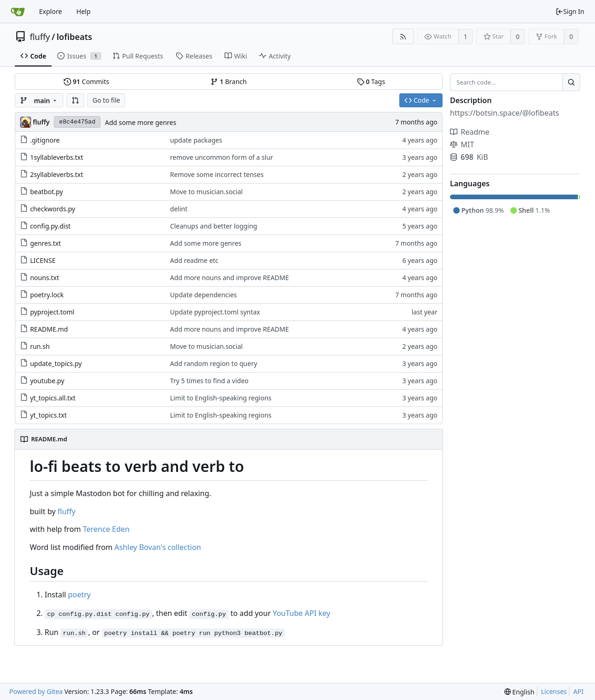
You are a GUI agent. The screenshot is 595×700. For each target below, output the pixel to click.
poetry (79, 595)
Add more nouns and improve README (230, 278)
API (578, 691)
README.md (49, 329)
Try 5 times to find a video (209, 381)
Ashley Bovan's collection (158, 547)
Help (83, 11)
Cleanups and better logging (214, 226)
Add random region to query (214, 363)
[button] (75, 100)
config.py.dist (50, 226)
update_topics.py (56, 363)
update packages (196, 140)
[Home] (18, 12)
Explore (50, 11)
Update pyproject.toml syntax (215, 312)
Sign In (570, 11)
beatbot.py (47, 192)
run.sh (40, 346)
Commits (86, 82)
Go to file (106, 100)
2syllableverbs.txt (57, 174)
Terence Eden (106, 529)
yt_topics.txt (49, 415)
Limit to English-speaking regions (221, 398)
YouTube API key (302, 613)
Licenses (554, 691)
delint (179, 209)
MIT (462, 144)
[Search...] (571, 82)
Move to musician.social (206, 192)
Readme (470, 132)
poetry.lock (47, 295)
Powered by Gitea (36, 691)
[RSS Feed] (403, 36)
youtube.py (47, 381)
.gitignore (45, 140)
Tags (371, 82)
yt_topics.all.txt (53, 398)
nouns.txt (45, 278)
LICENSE (43, 260)
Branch (229, 82)
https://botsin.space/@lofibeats (505, 113)
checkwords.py (53, 209)
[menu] (519, 692)
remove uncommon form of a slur (222, 157)
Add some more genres (141, 122)
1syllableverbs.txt (57, 157)
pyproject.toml (52, 312)
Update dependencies (204, 295)
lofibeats (74, 37)
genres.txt (46, 243)
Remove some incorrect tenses (217, 174)
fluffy (40, 37)
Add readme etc (194, 260)
